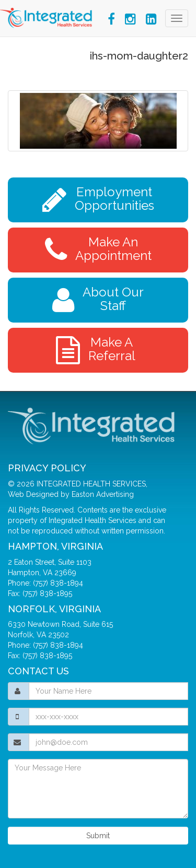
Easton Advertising (103, 494)
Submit (98, 836)
